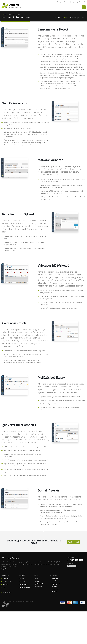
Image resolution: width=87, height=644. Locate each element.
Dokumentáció (23, 584)
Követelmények (75, 18)
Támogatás (6, 584)
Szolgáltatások (7, 581)
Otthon (4, 14)
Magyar (60, 2)
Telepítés (22, 579)
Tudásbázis (22, 581)
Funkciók (65, 18)
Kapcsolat (5, 590)
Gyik (83, 18)
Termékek (6, 579)
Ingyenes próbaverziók (77, 2)
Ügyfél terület (7, 593)
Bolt (4, 587)
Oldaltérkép (39, 587)
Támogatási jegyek (24, 587)
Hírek (66, 2)
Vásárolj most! (73, 542)
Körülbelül (57, 18)
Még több (4, 569)
